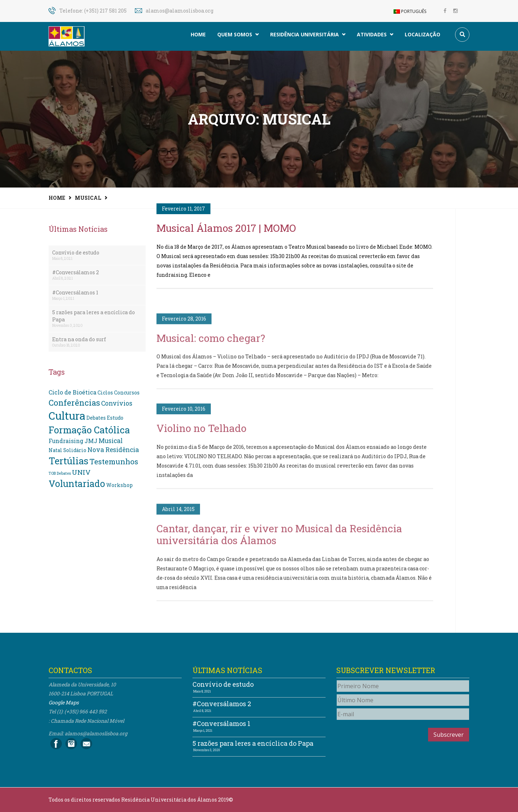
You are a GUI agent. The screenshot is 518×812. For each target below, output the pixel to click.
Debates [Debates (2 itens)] (96, 418)
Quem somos (238, 34)
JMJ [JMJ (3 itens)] (91, 441)
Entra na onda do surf (79, 339)
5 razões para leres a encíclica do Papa (94, 316)
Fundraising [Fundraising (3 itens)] (66, 441)
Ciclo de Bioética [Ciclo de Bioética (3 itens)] (72, 392)
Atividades (375, 34)
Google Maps (64, 702)
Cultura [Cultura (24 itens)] (67, 416)
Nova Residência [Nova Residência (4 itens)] (113, 450)
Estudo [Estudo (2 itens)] (115, 418)
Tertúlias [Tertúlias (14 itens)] (69, 461)
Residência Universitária (308, 34)
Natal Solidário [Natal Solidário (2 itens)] (67, 450)
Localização (422, 34)
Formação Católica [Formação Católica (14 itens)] (89, 430)
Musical (88, 198)
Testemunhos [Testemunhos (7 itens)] (114, 461)
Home (198, 34)
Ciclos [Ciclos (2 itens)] (105, 393)
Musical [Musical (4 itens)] (111, 441)
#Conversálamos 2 (76, 272)
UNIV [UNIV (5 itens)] (81, 472)
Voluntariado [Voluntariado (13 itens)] (77, 484)
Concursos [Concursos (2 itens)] (127, 393)
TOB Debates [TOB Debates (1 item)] (60, 473)
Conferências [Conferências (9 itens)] (74, 402)
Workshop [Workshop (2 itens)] (119, 485)
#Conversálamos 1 (75, 292)
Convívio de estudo (76, 252)
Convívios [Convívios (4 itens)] (117, 403)
